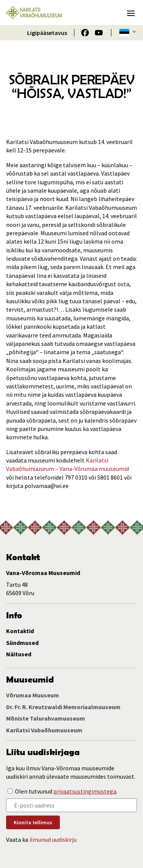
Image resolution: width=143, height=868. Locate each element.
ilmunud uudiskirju (53, 839)
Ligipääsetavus (47, 33)
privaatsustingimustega (85, 791)
